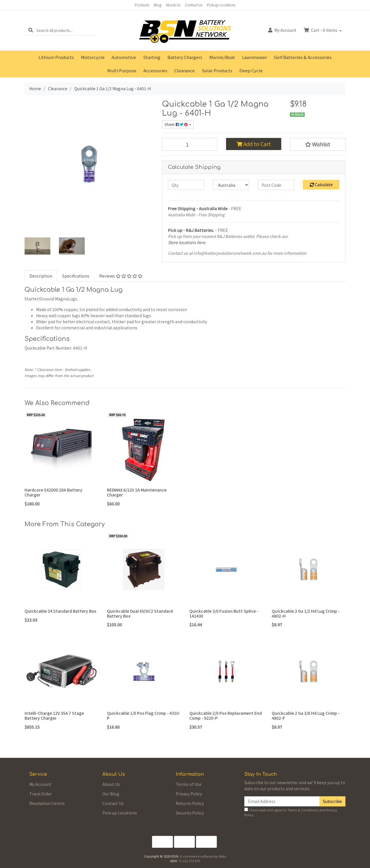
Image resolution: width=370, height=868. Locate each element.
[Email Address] (282, 801)
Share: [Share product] (176, 124)
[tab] (41, 276)
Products (142, 5)
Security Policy (190, 813)
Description (41, 276)
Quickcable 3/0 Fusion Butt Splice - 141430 (224, 613)
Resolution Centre (47, 803)
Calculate (321, 184)
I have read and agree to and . (291, 812)
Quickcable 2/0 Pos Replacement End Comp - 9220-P (226, 715)
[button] (318, 144)
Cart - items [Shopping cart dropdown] (321, 30)
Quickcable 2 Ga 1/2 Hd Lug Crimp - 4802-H (306, 613)
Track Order (41, 794)
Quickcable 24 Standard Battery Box (60, 611)
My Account (40, 784)
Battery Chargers (185, 57)
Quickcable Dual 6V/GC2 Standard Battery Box (140, 613)
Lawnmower (255, 57)
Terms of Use (189, 784)
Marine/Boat (222, 57)
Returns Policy (190, 803)
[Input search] (67, 30)
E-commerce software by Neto (203, 856)
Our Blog (111, 794)
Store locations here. (187, 242)
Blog (158, 5)
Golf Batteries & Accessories (303, 57)
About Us (173, 5)
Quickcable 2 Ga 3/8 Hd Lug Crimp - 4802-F (306, 715)
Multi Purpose (122, 70)
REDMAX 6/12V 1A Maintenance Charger (137, 492)
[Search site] (31, 30)
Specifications (76, 276)
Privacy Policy (189, 794)
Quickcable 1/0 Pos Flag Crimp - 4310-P (144, 715)
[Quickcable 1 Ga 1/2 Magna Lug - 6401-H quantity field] (190, 144)
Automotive (124, 57)
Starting (152, 57)
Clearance (185, 70)
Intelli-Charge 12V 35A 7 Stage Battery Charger (54, 715)
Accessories (155, 70)
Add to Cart (254, 144)
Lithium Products (56, 57)
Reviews (121, 276)
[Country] (231, 185)
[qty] (186, 185)
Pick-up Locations (221, 5)
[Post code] (276, 185)
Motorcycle (93, 57)
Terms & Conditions (303, 810)
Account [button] (282, 30)
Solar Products (217, 70)
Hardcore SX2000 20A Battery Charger (53, 492)
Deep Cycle (251, 70)
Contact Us (194, 5)
